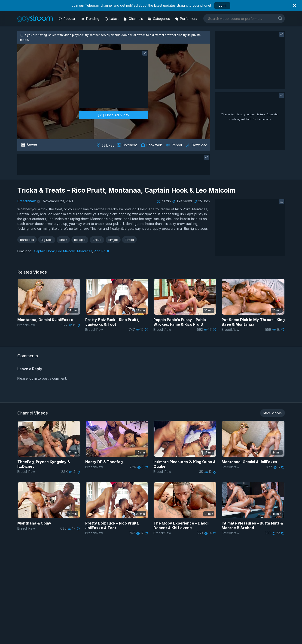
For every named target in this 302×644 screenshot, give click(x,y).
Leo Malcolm (66, 251)
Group (97, 240)
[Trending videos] (90, 19)
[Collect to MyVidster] (152, 145)
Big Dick (47, 240)
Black (63, 240)
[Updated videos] (112, 19)
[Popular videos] (67, 19)
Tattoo (129, 240)
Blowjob (80, 240)
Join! (222, 5)
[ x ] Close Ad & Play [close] (113, 115)
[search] (280, 18)
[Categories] (159, 19)
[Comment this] (127, 145)
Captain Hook (44, 251)
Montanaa (85, 251)
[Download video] (197, 145)
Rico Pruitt (101, 251)
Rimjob (113, 240)
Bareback (27, 240)
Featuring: (25, 251)
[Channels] (134, 19)
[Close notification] (295, 6)
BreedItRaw (27, 201)
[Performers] (186, 19)
